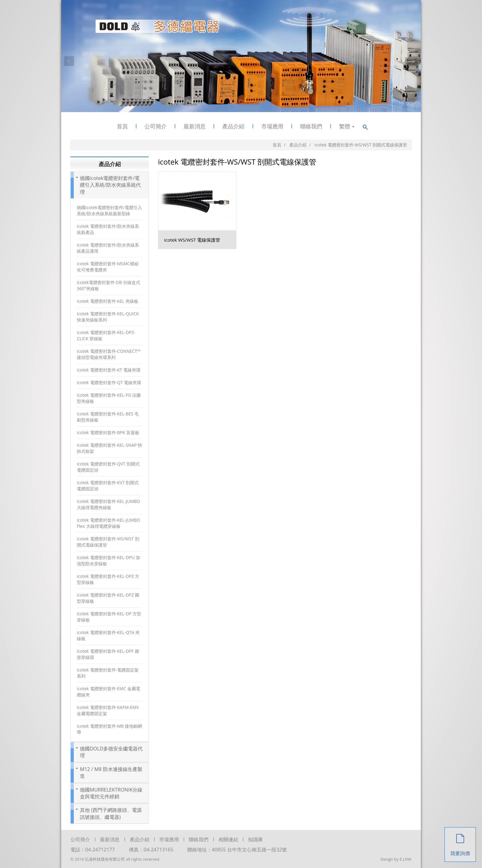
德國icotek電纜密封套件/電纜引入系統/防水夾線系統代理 (110, 185)
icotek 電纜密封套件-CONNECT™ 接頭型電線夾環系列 (109, 354)
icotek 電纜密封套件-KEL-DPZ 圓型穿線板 (108, 598)
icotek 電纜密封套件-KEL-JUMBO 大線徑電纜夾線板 (109, 504)
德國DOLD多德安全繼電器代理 (111, 752)
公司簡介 (156, 126)
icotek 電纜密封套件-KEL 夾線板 (108, 301)
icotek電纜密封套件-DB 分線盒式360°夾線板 (109, 285)
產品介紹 (233, 126)
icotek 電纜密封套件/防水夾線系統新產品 (108, 229)
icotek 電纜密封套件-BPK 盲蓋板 (108, 432)
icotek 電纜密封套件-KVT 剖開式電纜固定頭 (108, 486)
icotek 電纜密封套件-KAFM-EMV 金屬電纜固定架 (108, 710)
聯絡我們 (311, 126)
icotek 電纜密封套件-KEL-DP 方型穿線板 (109, 617)
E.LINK (406, 859)
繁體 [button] (347, 126)
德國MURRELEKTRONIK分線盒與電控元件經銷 (111, 793)
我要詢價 (460, 842)
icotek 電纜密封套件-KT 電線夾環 (109, 370)
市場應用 (272, 126)
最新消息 (195, 126)
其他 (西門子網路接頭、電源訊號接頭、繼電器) (111, 813)
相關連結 (228, 839)
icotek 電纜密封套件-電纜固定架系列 (108, 673)
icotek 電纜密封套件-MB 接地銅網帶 (109, 729)
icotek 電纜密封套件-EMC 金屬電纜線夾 (109, 692)
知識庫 (255, 839)
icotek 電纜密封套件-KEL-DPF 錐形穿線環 (108, 654)
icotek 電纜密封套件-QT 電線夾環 (109, 382)
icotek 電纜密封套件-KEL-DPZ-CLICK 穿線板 (106, 335)
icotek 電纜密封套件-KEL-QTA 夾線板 (108, 635)
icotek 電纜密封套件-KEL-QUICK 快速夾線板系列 (108, 317)
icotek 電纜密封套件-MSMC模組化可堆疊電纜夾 (108, 267)
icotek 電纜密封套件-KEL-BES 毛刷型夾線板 (108, 417)
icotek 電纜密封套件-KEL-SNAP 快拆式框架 (109, 448)
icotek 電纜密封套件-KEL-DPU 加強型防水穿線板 (109, 561)
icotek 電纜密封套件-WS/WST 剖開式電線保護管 (108, 542)
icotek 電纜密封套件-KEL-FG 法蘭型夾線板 (109, 398)
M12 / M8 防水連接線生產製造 (111, 773)
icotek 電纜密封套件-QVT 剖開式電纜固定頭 (108, 467)
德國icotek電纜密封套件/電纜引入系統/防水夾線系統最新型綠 (109, 210)
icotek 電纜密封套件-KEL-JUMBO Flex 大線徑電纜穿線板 (109, 523)
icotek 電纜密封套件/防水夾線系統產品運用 (108, 248)
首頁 (122, 126)
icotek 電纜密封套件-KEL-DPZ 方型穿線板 (108, 579)
